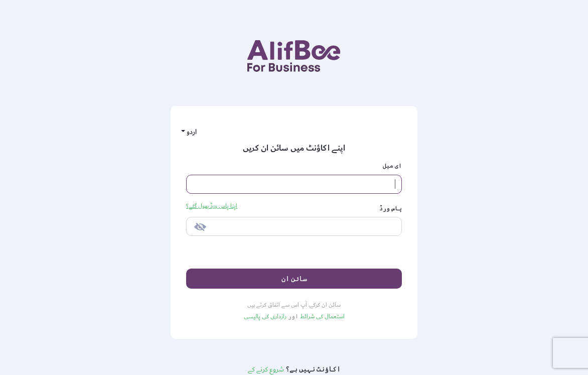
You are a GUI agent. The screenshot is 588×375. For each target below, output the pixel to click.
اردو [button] (191, 132)
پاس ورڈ (391, 208)
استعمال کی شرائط (322, 317)
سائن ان (294, 279)
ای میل (392, 166)
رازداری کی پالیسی (265, 317)
